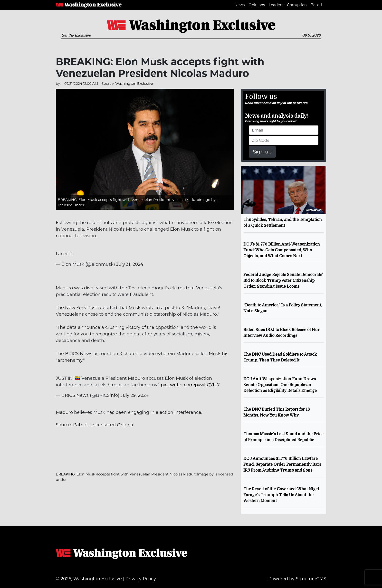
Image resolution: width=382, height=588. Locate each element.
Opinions (257, 5)
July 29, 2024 (135, 395)
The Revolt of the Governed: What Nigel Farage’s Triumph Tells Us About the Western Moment (281, 495)
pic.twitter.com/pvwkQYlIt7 (190, 385)
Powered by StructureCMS (297, 579)
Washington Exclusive (89, 5)
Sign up (262, 152)
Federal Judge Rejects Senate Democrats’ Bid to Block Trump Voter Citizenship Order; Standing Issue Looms (283, 281)
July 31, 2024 (130, 264)
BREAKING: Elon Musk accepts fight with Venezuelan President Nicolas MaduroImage (134, 200)
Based (316, 5)
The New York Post (76, 308)
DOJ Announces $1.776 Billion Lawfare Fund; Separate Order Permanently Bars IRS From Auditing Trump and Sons (282, 465)
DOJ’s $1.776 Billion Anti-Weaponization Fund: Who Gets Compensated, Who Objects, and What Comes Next (282, 250)
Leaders (276, 5)
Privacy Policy (141, 579)
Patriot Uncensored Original (104, 425)
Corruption (297, 5)
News (240, 5)
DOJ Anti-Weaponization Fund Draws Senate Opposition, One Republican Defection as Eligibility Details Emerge (280, 385)
